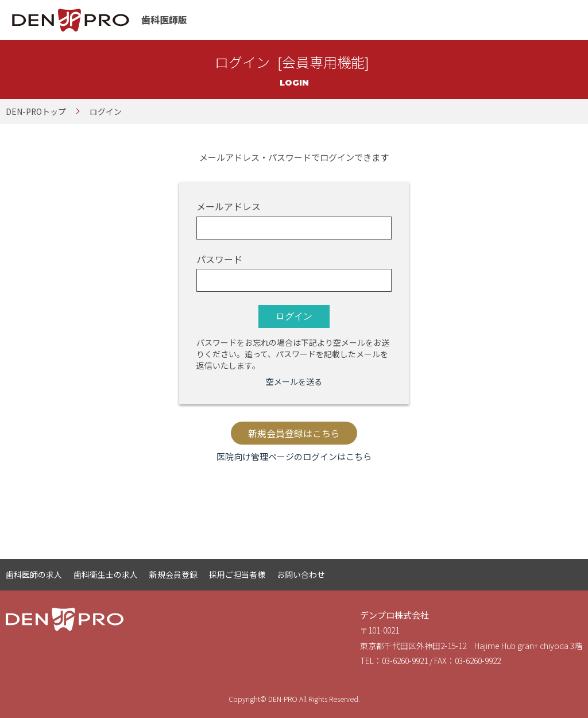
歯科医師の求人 (34, 574)
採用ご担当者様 (237, 574)
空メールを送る (294, 381)
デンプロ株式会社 (394, 615)
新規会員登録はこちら (294, 433)
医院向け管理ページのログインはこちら (294, 456)
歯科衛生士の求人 (106, 574)
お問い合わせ (301, 574)
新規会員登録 (173, 574)
